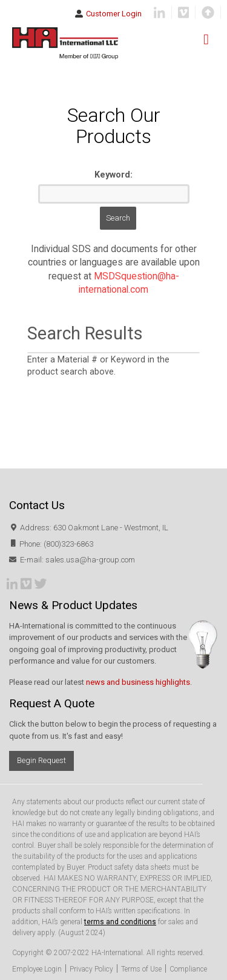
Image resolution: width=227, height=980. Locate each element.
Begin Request (41, 760)
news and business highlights (138, 682)
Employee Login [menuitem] (37, 969)
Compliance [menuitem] (188, 969)
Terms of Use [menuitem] (141, 969)
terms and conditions (120, 922)
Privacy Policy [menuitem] (91, 969)
